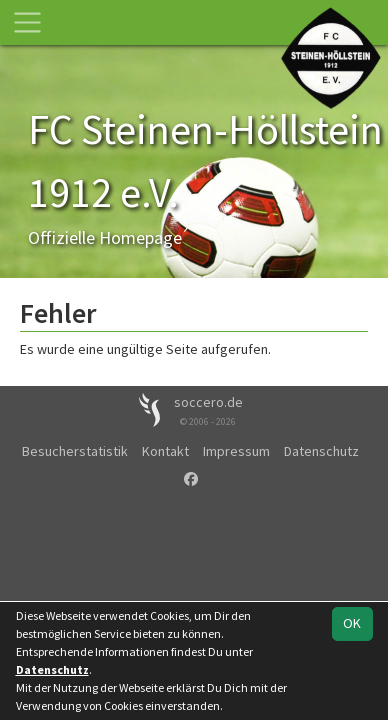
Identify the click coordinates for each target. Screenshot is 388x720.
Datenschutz (321, 451)
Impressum (236, 451)
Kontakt (165, 451)
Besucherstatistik (75, 451)
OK (352, 623)
